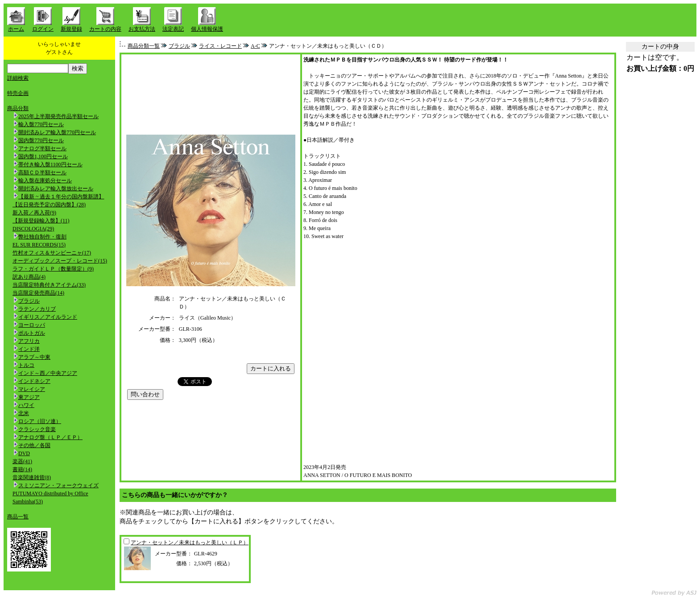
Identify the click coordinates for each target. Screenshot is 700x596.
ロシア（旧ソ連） (40, 421)
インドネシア (34, 381)
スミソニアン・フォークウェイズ (58, 485)
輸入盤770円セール (41, 124)
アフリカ (29, 341)
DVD (24, 453)
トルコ (26, 365)
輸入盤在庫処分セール (45, 181)
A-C (255, 46)
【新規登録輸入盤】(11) (41, 221)
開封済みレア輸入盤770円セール (57, 132)
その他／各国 (34, 445)
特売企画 (18, 93)
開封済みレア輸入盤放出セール (56, 189)
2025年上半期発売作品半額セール (58, 116)
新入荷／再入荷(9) (34, 213)
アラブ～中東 (34, 357)
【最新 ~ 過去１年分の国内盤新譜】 (61, 197)
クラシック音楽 (37, 429)
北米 (24, 413)
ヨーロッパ (32, 325)
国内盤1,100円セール (43, 156)
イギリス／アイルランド (48, 317)
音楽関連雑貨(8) (32, 477)
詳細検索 (18, 78)
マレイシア (32, 389)
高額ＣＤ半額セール (42, 173)
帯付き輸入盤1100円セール (50, 164)
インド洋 (29, 349)
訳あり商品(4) (29, 277)
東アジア (29, 397)
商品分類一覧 (144, 46)
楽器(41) (22, 461)
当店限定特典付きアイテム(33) (49, 285)
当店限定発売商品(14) (38, 293)
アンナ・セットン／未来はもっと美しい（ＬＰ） (190, 543)
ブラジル (29, 301)
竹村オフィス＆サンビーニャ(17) (52, 253)
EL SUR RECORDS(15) (39, 245)
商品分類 (18, 108)
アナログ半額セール (42, 148)
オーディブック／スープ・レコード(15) (60, 261)
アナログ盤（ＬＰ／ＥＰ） (50, 437)
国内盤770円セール (41, 140)
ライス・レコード (220, 46)
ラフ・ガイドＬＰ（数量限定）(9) (53, 269)
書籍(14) (22, 469)
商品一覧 (18, 517)
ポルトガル (32, 333)
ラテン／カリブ (37, 309)
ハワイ (26, 405)
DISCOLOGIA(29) (33, 229)
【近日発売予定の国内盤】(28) (49, 205)
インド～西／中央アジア (48, 373)
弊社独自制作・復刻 (42, 237)
